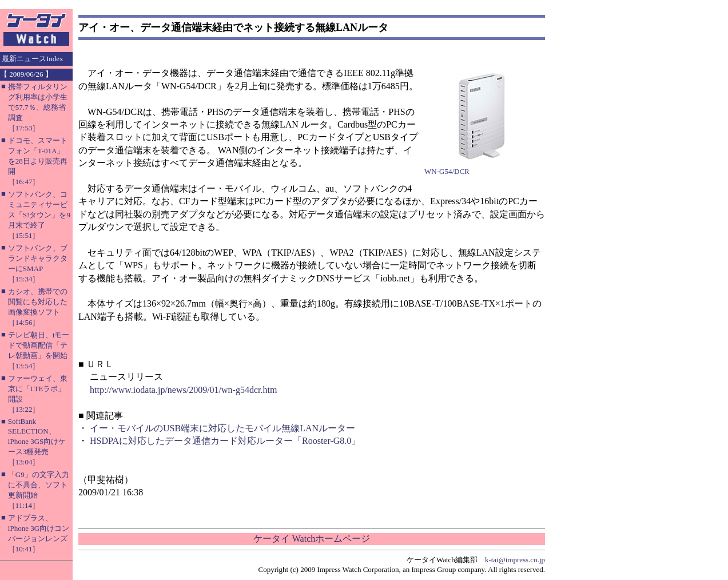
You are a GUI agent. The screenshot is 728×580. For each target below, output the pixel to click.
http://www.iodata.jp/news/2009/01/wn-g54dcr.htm (183, 390)
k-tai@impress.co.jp (515, 560)
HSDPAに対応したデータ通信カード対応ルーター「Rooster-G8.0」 (225, 441)
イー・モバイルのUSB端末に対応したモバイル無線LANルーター (222, 428)
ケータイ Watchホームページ (312, 539)
